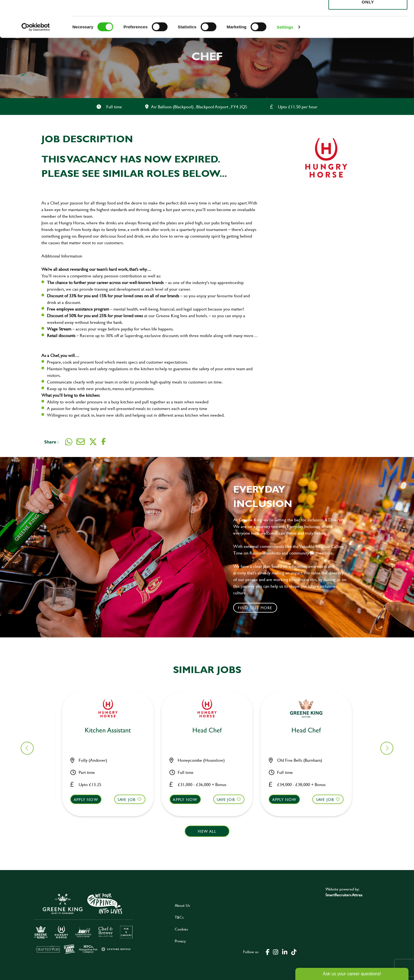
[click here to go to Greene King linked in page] (285, 952)
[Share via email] (81, 442)
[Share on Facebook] (104, 442)
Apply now (89, 799)
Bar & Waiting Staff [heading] (210, 730)
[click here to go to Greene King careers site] (84, 923)
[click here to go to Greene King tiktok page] (294, 952)
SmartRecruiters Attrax (344, 895)
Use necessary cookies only (368, 35)
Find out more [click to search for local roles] (255, 608)
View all (207, 831)
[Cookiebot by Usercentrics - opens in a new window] (36, 64)
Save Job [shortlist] (130, 799)
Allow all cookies (368, 14)
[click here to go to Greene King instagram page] (275, 952)
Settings (285, 63)
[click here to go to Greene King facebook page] (268, 952)
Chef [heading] (111, 730)
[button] (111, 805)
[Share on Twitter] (93, 442)
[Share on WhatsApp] (69, 442)
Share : (51, 442)
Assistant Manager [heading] (309, 730)
